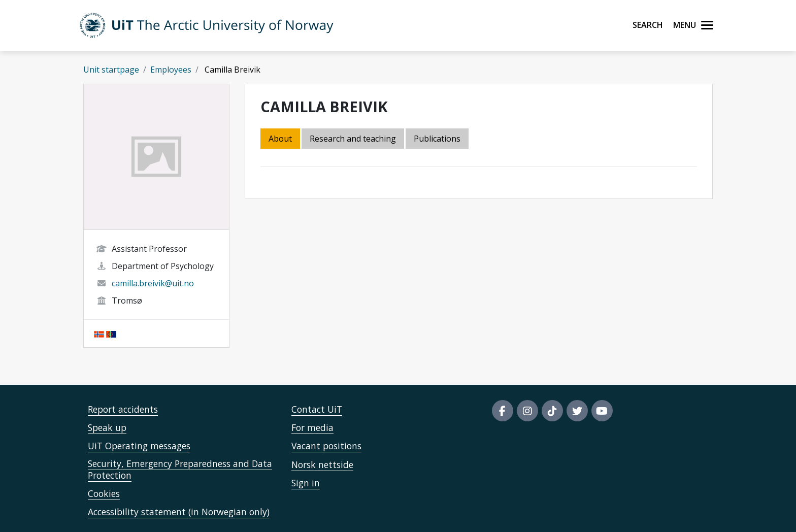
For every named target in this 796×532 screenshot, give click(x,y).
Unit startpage (111, 70)
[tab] (438, 139)
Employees (171, 70)
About (280, 139)
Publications (437, 139)
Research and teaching (353, 139)
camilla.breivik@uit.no (153, 283)
